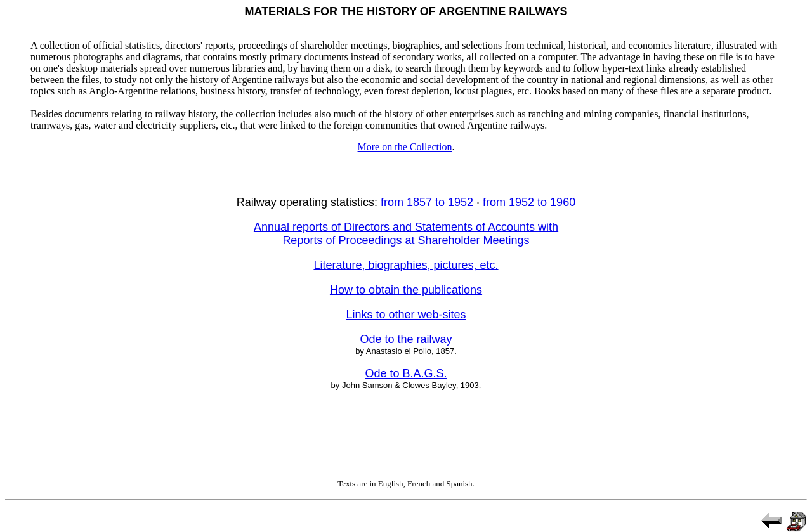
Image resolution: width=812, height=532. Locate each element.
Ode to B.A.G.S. (406, 373)
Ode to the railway (406, 339)
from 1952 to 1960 (529, 202)
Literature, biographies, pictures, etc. (406, 265)
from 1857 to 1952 (427, 202)
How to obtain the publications (406, 290)
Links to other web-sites (406, 315)
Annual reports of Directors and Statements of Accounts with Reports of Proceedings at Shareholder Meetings (406, 234)
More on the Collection (405, 147)
